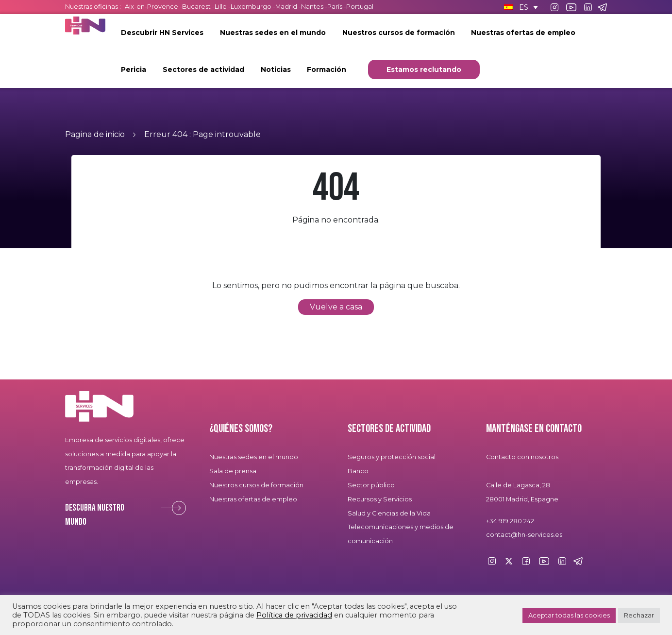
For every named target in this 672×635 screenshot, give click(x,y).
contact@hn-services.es (524, 535)
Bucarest (196, 7)
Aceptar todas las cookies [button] (569, 615)
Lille (221, 7)
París (336, 7)
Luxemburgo (252, 7)
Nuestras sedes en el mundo (273, 33)
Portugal (360, 7)
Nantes (312, 7)
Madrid (286, 7)
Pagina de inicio (95, 134)
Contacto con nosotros (522, 457)
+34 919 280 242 (510, 521)
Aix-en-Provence (151, 7)
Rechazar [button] (639, 615)
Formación (327, 69)
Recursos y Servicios (380, 499)
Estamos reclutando (424, 69)
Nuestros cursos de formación (399, 33)
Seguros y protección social (392, 457)
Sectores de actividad (203, 69)
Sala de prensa (233, 471)
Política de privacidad (294, 615)
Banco (358, 471)
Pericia (134, 69)
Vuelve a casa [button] (336, 307)
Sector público (371, 485)
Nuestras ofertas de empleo (523, 33)
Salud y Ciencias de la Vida (389, 513)
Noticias (276, 69)
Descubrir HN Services (162, 33)
